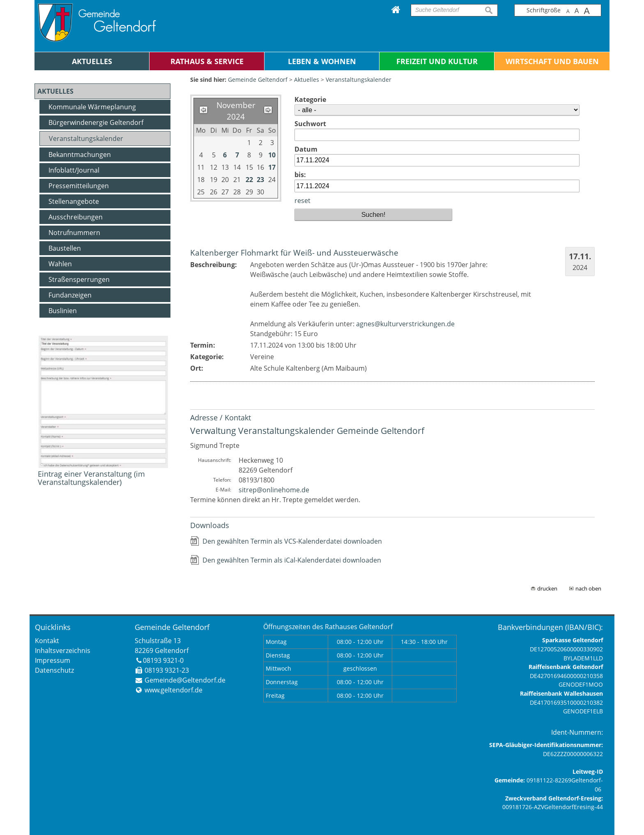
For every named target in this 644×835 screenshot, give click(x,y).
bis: (300, 175)
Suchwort (310, 124)
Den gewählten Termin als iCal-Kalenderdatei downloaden (292, 560)
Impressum (53, 660)
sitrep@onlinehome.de (274, 490)
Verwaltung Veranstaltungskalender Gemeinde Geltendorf (307, 430)
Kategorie (310, 99)
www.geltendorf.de (174, 690)
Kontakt (47, 641)
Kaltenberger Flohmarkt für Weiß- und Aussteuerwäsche (294, 253)
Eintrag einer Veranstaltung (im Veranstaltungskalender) (91, 478)
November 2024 (236, 111)
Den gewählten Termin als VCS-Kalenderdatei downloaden (292, 541)
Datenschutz (54, 670)
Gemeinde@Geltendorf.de (185, 680)
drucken (547, 588)
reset (302, 201)
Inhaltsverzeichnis (63, 650)
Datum (306, 149)
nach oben (588, 588)
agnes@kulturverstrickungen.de (405, 324)
